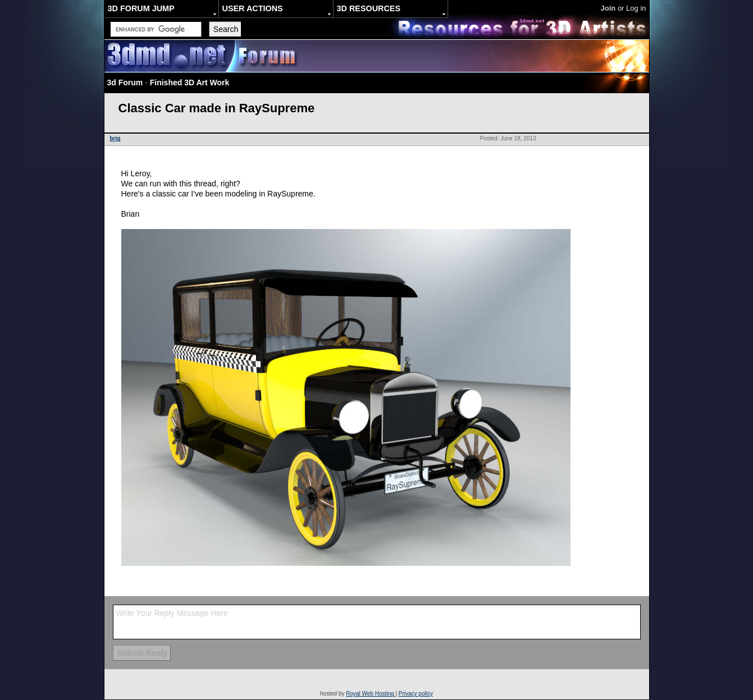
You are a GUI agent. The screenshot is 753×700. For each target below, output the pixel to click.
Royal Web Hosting (371, 694)
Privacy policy (416, 694)
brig (115, 138)
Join (608, 8)
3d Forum (125, 83)
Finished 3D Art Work (190, 83)
